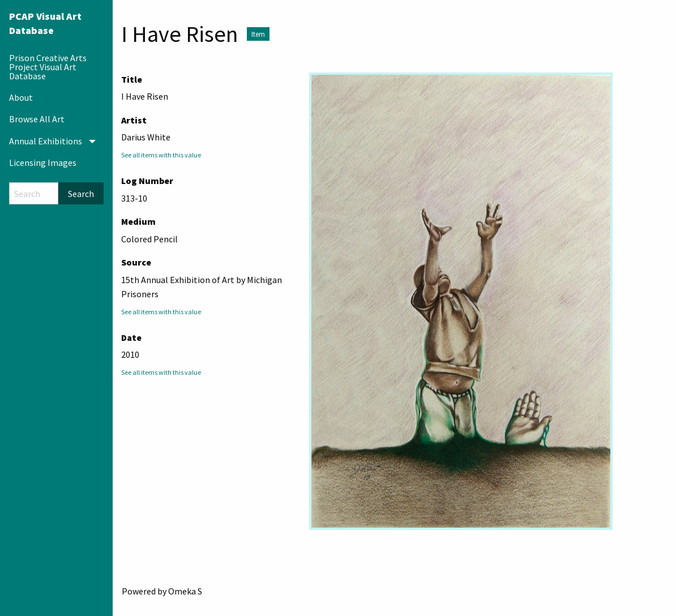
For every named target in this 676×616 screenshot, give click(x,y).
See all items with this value (161, 155)
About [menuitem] (21, 97)
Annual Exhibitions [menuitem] (46, 141)
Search (81, 194)
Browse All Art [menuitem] (37, 119)
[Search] (34, 193)
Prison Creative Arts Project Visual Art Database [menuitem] (48, 67)
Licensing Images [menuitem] (43, 162)
